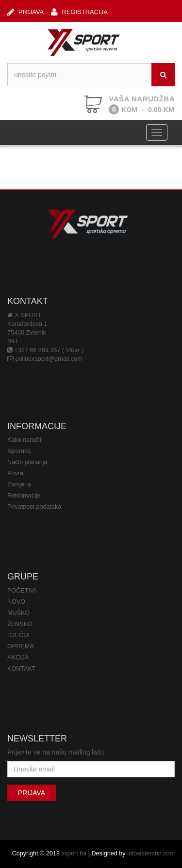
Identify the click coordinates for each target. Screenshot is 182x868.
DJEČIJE (20, 635)
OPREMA (21, 646)
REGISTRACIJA (79, 12)
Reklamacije (24, 496)
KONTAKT (22, 669)
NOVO (16, 602)
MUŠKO (18, 613)
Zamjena (19, 484)
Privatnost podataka (34, 507)
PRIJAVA (25, 12)
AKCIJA (18, 658)
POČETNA (22, 591)
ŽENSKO (20, 624)
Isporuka (19, 451)
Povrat (16, 473)
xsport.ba (74, 853)
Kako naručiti (25, 440)
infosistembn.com (151, 853)
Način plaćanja (27, 462)
